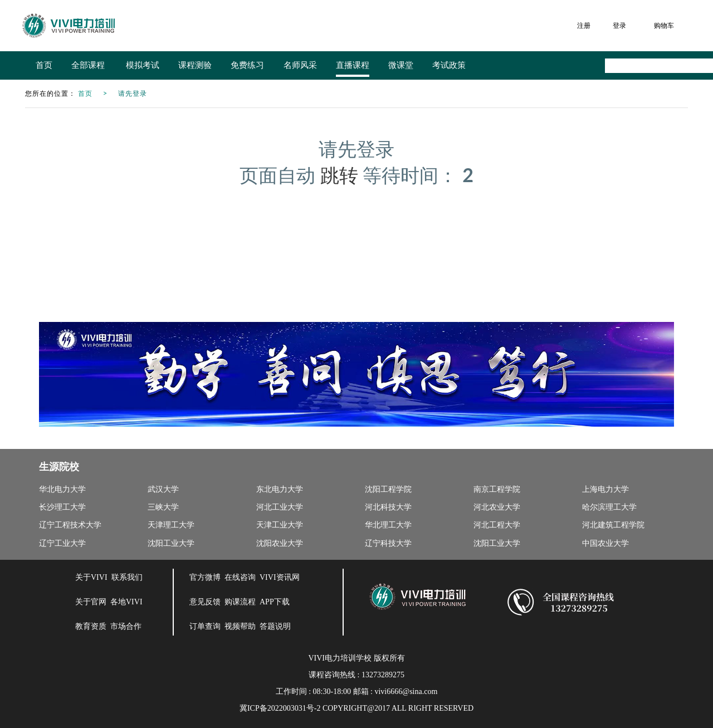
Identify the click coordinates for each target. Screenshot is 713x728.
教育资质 (91, 626)
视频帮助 (240, 626)
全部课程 (89, 65)
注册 (584, 25)
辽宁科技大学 (388, 543)
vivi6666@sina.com (406, 692)
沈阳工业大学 (171, 543)
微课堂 (401, 65)
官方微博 (205, 577)
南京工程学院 (497, 489)
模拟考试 (143, 65)
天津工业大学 (280, 525)
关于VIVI (91, 577)
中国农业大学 (605, 543)
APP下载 (275, 602)
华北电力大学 (62, 489)
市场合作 (126, 626)
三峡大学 (163, 507)
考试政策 (449, 65)
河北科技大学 (388, 507)
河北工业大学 (280, 507)
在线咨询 (240, 577)
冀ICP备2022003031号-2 (280, 708)
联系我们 (127, 577)
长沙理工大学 (62, 507)
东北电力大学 (280, 489)
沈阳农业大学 (280, 543)
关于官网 (91, 602)
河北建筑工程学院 (613, 525)
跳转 (339, 175)
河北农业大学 (497, 507)
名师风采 (300, 65)
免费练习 (247, 65)
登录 (619, 25)
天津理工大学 (171, 525)
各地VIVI (126, 602)
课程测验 (195, 65)
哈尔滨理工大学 (609, 507)
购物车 (664, 25)
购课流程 (240, 602)
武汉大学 (163, 489)
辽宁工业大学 (62, 543)
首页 (44, 65)
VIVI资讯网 (280, 577)
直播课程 (353, 65)
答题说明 (275, 626)
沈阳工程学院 (388, 489)
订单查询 (205, 626)
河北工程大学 (497, 525)
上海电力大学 (605, 489)
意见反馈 (205, 602)
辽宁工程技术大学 (70, 525)
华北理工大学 (388, 525)
